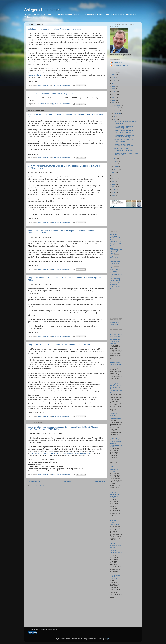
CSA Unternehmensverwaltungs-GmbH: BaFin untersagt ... (124, 136)
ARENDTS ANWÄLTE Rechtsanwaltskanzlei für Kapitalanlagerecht (116, 238)
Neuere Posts (34, 481)
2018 (114, 97)
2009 (114, 190)
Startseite (67, 481)
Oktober (117, 111)
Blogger (107, 639)
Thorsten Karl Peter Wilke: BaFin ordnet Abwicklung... (124, 140)
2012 (114, 181)
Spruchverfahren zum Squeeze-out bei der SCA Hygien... (126, 154)
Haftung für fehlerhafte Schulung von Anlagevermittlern (116, 416)
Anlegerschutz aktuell (42, 10)
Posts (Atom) (40, 486)
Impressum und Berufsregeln (115, 323)
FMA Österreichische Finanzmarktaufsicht (116, 263)
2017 (114, 100)
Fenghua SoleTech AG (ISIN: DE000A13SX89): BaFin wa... (124, 145)
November (117, 108)
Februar (117, 167)
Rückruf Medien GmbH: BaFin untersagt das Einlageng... (123, 131)
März (116, 164)
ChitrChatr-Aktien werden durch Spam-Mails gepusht (50, 94)
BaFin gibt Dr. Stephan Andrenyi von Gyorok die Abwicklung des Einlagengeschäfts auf (116, 388)
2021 (114, 89)
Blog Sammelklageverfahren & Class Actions (116, 251)
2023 (114, 83)
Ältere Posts (100, 481)
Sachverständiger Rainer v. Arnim (116, 280)
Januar (116, 169)
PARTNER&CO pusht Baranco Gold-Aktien (115, 577)
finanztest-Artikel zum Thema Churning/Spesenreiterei (116, 286)
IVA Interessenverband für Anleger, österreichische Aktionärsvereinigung (116, 272)
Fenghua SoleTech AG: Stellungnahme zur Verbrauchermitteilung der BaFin (60, 345)
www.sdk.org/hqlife (35, 75)
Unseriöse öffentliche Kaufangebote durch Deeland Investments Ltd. (115, 494)
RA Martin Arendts (118, 62)
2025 (114, 78)
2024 (114, 81)
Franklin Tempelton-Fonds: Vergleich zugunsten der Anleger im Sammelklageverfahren (116, 549)
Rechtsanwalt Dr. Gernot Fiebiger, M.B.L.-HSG (123, 66)
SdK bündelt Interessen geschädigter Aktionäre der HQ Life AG (55, 29)
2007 (114, 195)
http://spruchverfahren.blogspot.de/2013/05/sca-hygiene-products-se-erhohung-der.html (63, 453)
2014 (114, 176)
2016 (114, 103)
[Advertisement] (120, 219)
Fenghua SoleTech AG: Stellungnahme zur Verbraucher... (125, 149)
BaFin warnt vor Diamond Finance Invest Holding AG (116, 364)
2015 (114, 173)
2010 (114, 187)
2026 (114, 75)
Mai (115, 158)
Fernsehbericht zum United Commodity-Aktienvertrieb (115, 522)
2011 (114, 184)
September (118, 114)
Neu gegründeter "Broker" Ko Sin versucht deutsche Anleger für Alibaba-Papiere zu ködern (116, 443)
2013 (114, 178)
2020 (114, 92)
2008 (114, 192)
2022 (114, 86)
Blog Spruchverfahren (115, 257)
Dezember (117, 105)
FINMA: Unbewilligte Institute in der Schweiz (114, 469)
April (116, 161)
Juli (115, 116)
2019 (114, 94)
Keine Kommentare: (64, 85)
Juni (115, 119)
